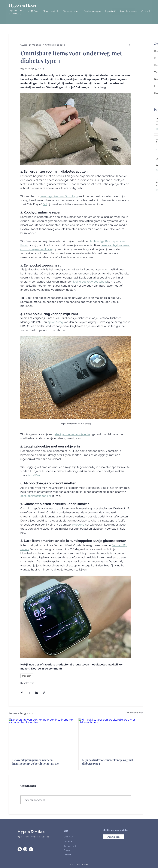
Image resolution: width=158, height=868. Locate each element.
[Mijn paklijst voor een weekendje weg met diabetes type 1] (111, 736)
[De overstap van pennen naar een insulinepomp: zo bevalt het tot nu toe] (41, 736)
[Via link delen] (44, 693)
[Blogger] (20, 849)
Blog (66, 831)
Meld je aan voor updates (116, 830)
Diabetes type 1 (28, 683)
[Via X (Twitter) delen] (29, 693)
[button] (113, 837)
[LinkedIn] (31, 849)
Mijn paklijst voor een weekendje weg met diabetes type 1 (108, 762)
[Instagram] (25, 849)
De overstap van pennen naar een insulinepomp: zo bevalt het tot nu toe (35, 762)
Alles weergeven (135, 713)
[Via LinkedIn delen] (37, 693)
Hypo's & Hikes (23, 5)
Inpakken (27, 676)
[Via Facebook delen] (22, 693)
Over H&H (69, 837)
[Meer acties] (130, 45)
